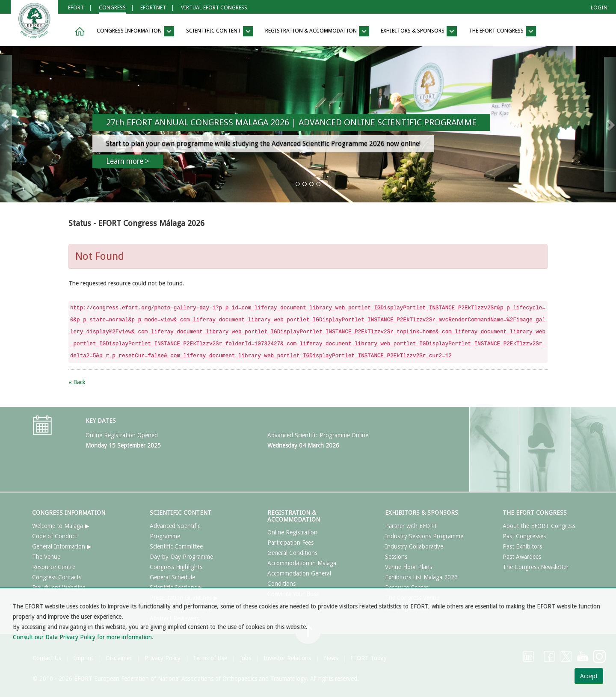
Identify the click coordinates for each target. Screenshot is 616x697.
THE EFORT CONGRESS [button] (502, 31)
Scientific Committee (176, 546)
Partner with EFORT (411, 526)
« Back (77, 382)
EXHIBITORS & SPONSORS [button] (419, 31)
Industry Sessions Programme (424, 536)
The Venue (46, 557)
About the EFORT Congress (539, 526)
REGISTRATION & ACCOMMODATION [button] (317, 31)
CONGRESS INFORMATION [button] (135, 31)
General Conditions (292, 553)
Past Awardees (522, 557)
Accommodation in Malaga (302, 563)
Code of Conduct (55, 536)
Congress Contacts (57, 577)
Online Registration (292, 532)
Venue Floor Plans (409, 567)
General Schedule (172, 577)
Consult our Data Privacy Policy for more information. (83, 637)
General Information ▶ (62, 546)
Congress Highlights (176, 567)
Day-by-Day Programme (181, 557)
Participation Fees (290, 543)
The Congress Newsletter (536, 567)
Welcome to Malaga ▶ (61, 526)
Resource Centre (54, 567)
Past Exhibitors (522, 546)
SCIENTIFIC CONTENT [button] (220, 31)
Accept (589, 676)
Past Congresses (524, 536)
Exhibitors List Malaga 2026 (421, 577)
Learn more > (128, 161)
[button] (78, 31)
